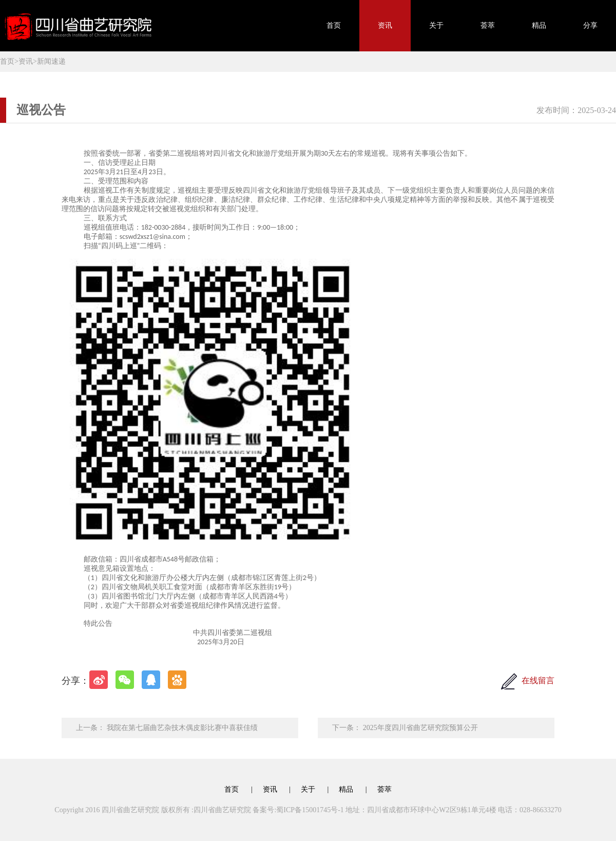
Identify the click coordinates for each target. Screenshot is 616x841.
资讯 (385, 25)
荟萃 (488, 25)
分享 (590, 25)
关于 (436, 25)
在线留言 (538, 680)
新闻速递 (51, 61)
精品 (539, 25)
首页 (334, 25)
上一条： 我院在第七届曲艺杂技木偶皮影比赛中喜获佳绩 (167, 728)
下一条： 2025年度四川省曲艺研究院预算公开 (405, 728)
